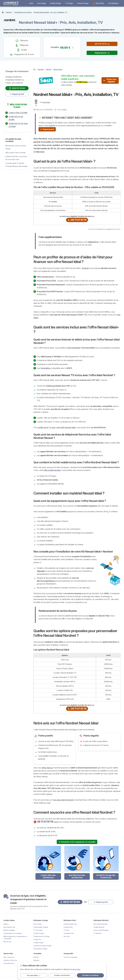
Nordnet (85, 268)
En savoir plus (75, 969)
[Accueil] (35, 69)
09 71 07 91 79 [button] (102, 44)
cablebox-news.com (10, 960)
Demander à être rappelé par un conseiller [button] (77, 842)
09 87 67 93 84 (17, 88)
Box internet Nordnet (101, 924)
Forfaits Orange (56, 3)
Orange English (39, 943)
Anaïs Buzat (46, 102)
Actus (31, 3)
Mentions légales (9, 930)
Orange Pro (37, 939)
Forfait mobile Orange (41, 927)
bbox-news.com (9, 957)
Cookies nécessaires (62, 975)
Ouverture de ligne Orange (42, 946)
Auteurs (6, 924)
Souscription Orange (40, 949)
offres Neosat (47, 768)
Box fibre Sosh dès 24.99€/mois (77, 876)
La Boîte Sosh (68, 927)
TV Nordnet (97, 933)
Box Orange (42, 3)
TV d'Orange (38, 930)
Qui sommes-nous (9, 927)
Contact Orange (83, 3)
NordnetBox (46, 368)
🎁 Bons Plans (99, 3)
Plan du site (7, 942)
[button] (73, 48)
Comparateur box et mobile (13, 933)
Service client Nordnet (101, 930)
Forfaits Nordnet (99, 927)
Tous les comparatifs (70, 957)
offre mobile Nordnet (52, 470)
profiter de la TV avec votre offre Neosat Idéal (57, 427)
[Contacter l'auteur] (36, 105)
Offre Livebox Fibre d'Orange (15, 153)
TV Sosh (66, 930)
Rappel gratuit (17, 94)
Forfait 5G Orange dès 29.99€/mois (106, 876)
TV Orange (69, 3)
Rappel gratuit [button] (102, 53)
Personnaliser (34, 975)
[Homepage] (3, 12)
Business (36, 960)
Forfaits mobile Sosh (70, 924)
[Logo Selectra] (11, 3)
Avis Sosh (67, 936)
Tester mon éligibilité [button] (110, 80)
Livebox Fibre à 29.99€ (18, 113)
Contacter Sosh (69, 933)
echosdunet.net (9, 963)
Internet (36, 957)
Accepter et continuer (90, 975)
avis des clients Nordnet (63, 800)
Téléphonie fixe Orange (42, 936)
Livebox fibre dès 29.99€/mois (48, 876)
